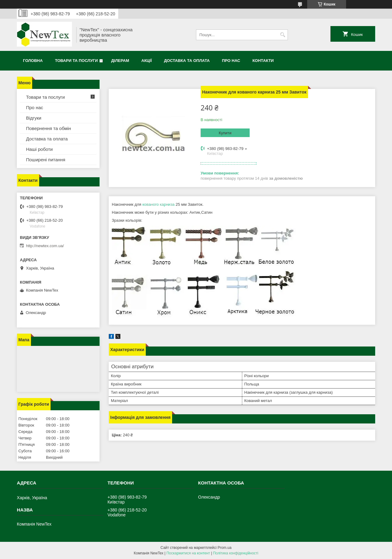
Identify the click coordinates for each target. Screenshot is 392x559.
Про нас (231, 61)
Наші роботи (39, 149)
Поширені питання (46, 160)
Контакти (263, 61)
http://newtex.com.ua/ (45, 246)
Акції (147, 61)
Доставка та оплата (187, 61)
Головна (33, 61)
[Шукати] (283, 35)
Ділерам (120, 61)
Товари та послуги (76, 61)
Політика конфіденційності (236, 553)
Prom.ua (225, 548)
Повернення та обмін (49, 128)
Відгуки (34, 118)
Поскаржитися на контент (188, 553)
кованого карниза (158, 204)
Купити (225, 133)
